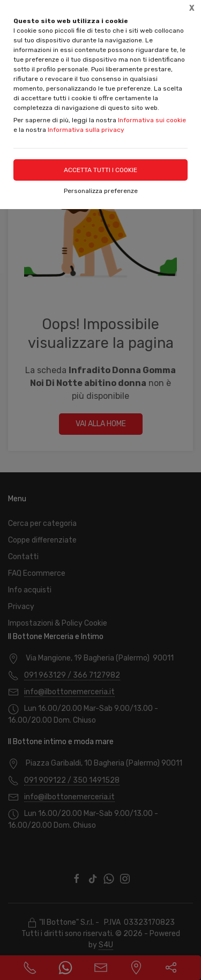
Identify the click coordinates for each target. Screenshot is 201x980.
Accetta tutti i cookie (100, 170)
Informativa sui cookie (152, 120)
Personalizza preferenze (101, 191)
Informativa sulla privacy (86, 130)
